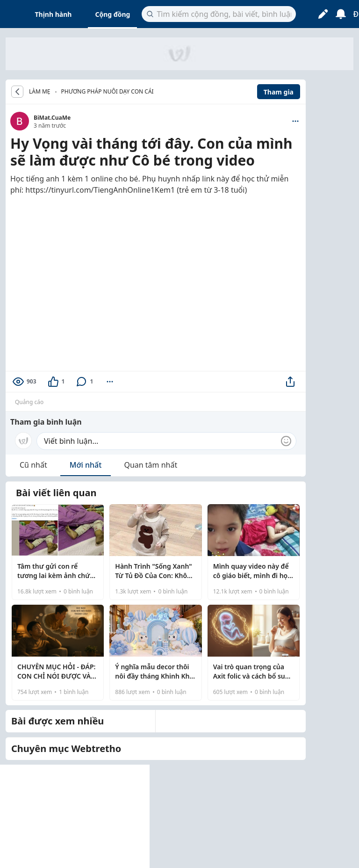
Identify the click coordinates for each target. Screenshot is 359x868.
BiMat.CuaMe (52, 118)
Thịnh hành (54, 14)
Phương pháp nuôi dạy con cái (108, 91)
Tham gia (279, 92)
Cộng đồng (112, 14)
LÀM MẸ (40, 92)
